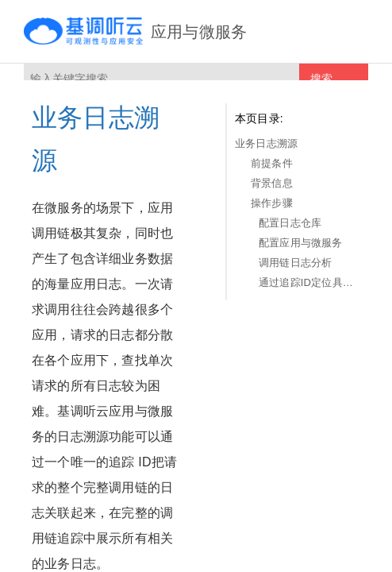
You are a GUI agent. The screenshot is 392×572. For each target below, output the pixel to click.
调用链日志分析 (295, 263)
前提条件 (272, 163)
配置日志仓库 (290, 223)
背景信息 (272, 183)
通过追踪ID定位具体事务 (309, 282)
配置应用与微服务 (301, 243)
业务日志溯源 (266, 143)
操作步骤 (272, 203)
